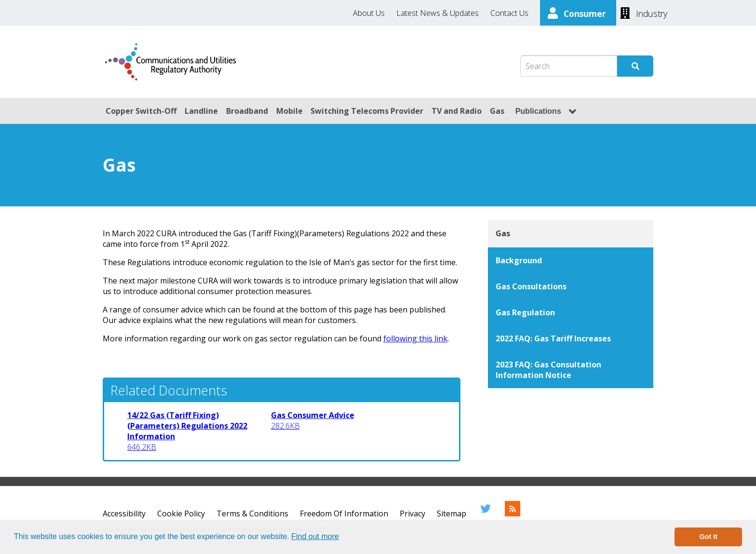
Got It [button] (708, 537)
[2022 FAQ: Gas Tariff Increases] (571, 338)
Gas (497, 111)
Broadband (247, 111)
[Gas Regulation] (571, 312)
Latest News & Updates (438, 13)
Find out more (315, 536)
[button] (342, 538)
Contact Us (509, 13)
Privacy (412, 513)
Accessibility (124, 513)
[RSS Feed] (513, 513)
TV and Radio (457, 111)
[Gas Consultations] (571, 286)
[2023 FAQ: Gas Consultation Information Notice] (571, 370)
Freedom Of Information (344, 513)
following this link (415, 338)
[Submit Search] (635, 66)
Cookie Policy (181, 513)
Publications (538, 111)
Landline (201, 111)
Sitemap (452, 513)
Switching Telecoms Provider (367, 111)
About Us (369, 13)
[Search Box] (569, 66)
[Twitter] (486, 513)
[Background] (571, 260)
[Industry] (644, 13)
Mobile (290, 111)
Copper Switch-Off (141, 111)
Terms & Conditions (252, 513)
